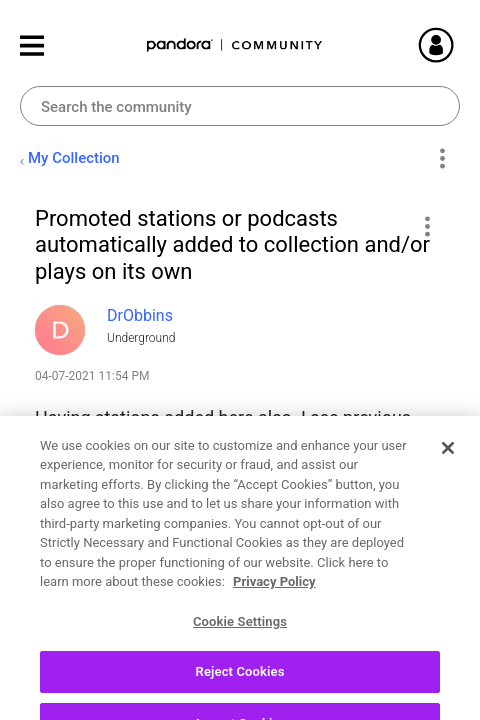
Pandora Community (235, 45)
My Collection (74, 158)
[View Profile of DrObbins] (140, 315)
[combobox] (240, 106)
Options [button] (441, 159)
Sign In (460, 45)
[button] (426, 226)
